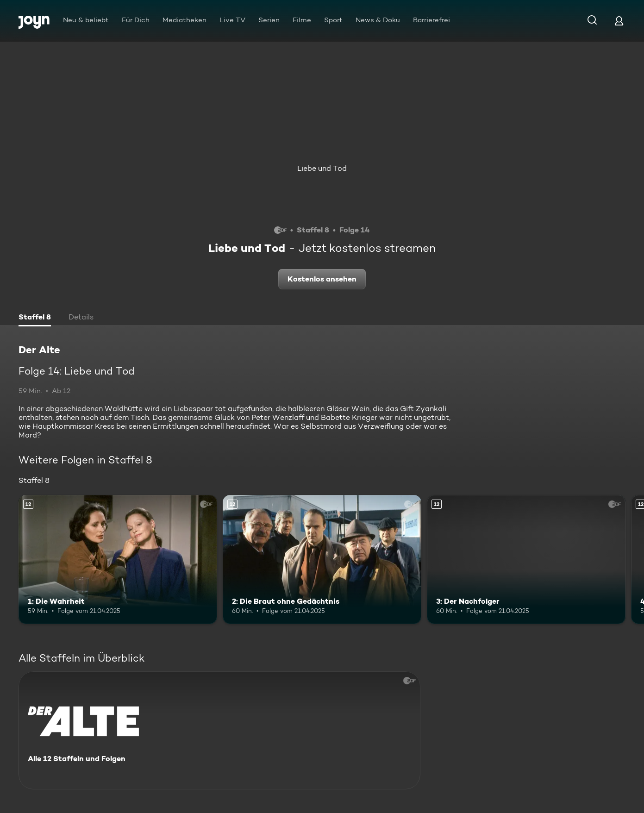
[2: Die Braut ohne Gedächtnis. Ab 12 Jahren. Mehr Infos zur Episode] (322, 560)
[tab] (35, 318)
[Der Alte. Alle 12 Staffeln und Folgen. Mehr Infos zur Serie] (219, 730)
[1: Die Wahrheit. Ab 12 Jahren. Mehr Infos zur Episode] (118, 560)
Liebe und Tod (322, 168)
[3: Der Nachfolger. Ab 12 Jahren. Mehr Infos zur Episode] (526, 560)
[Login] (619, 21)
